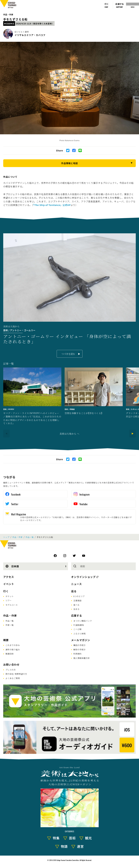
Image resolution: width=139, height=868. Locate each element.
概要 (6, 640)
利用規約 (78, 654)
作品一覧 (30, 537)
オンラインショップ (83, 577)
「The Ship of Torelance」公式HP (52, 205)
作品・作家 (8, 14)
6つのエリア (79, 596)
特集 (56, 838)
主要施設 (78, 600)
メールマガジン (81, 640)
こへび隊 (78, 629)
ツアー (8, 600)
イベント (9, 584)
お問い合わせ (11, 665)
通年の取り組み (13, 649)
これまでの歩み (13, 645)
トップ (6, 537)
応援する (77, 615)
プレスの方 (11, 670)
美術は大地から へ (69, 434)
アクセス (9, 577)
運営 (80, 846)
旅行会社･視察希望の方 (16, 674)
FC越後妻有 (79, 625)
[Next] (133, 434)
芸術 (72, 838)
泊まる (77, 609)
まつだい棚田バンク (83, 621)
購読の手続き (80, 645)
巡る (74, 591)
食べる (77, 605)
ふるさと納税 (80, 633)
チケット (10, 596)
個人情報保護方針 (82, 658)
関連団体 (10, 654)
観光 (88, 838)
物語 (64, 846)
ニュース (77, 584)
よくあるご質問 (13, 678)
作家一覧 (10, 625)
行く (6, 591)
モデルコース (12, 605)
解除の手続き (80, 649)
